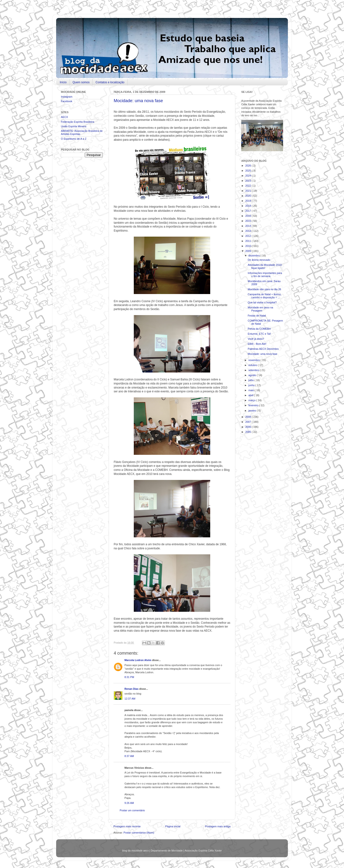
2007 (249, 422)
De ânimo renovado (259, 260)
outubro (253, 365)
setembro (254, 370)
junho (252, 385)
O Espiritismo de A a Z (74, 139)
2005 (249, 432)
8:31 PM (129, 677)
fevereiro (254, 405)
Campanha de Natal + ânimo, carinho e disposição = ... (265, 296)
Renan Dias (132, 689)
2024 (249, 176)
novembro (255, 360)
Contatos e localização (110, 82)
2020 (249, 196)
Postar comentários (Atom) (139, 833)
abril (251, 395)
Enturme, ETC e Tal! (259, 334)
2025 (249, 171)
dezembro (255, 256)
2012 (249, 236)
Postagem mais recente (127, 826)
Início (63, 82)
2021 (249, 191)
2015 (249, 221)
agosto (253, 375)
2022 (249, 186)
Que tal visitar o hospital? (262, 302)
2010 (249, 246)
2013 (249, 231)
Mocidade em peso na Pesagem (260, 309)
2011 (249, 241)
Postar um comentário (132, 810)
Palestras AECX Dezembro (263, 349)
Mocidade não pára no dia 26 (264, 289)
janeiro (253, 411)
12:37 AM (130, 699)
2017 (249, 211)
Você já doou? (256, 339)
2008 (249, 417)
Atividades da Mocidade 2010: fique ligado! (265, 266)
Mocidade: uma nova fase (138, 101)
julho (252, 380)
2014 (249, 226)
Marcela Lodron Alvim (138, 660)
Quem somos (81, 82)
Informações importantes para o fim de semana (265, 275)
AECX (64, 117)
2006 (249, 427)
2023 (249, 181)
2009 (249, 251)
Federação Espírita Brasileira (78, 122)
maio (252, 390)
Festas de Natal (257, 316)
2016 (249, 216)
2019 (249, 201)
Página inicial (173, 826)
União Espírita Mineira (74, 126)
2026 (249, 166)
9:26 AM (129, 803)
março (252, 400)
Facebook (67, 101)
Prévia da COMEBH (259, 329)
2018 (249, 206)
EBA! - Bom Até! (257, 344)
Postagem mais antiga (218, 826)
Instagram (67, 97)
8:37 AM (129, 756)
